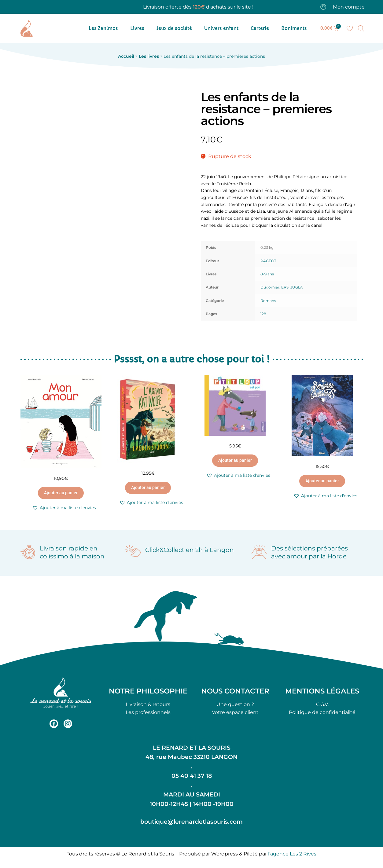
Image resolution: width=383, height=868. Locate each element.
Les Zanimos (103, 28)
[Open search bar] (361, 28)
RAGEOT (268, 261)
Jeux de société (174, 28)
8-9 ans (267, 274)
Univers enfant (221, 28)
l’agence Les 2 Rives (292, 854)
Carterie (260, 28)
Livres (137, 28)
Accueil (126, 56)
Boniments (294, 28)
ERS (285, 287)
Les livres (149, 56)
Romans (268, 301)
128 (263, 314)
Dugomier (270, 287)
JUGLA (297, 287)
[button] (64, 508)
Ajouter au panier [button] (61, 493)
